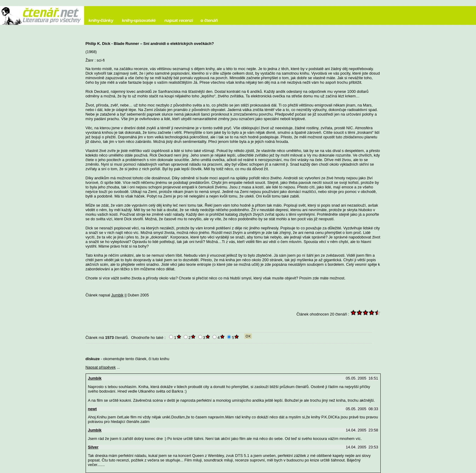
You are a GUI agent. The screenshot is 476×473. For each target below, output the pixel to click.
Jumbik (117, 295)
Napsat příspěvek (101, 367)
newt (92, 409)
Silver (93, 447)
